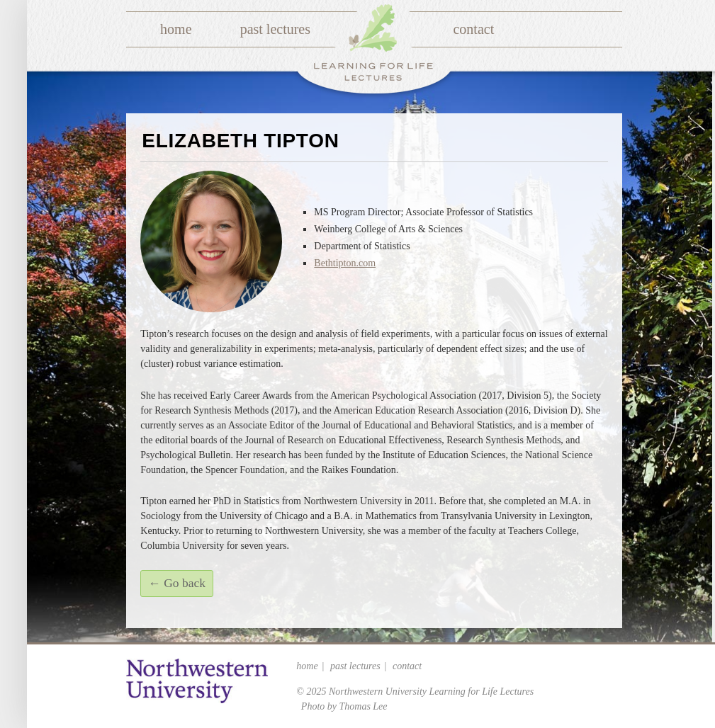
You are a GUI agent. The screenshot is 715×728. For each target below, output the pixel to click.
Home (176, 29)
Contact (473, 29)
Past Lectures (275, 29)
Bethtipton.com (345, 263)
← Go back (177, 583)
